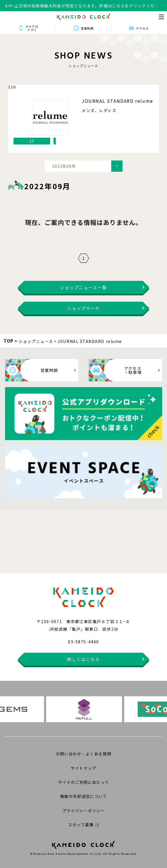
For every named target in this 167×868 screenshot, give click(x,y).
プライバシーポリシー (83, 811)
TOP (9, 341)
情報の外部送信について (83, 796)
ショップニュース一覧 (84, 287)
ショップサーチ (83, 308)
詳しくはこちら (83, 659)
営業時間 (87, 28)
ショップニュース (36, 341)
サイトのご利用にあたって (83, 782)
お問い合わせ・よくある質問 (83, 754)
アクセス (142, 28)
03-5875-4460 (83, 642)
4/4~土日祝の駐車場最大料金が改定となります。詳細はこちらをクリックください (82, 6)
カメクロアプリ (32, 28)
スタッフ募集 (83, 825)
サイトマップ (83, 768)
